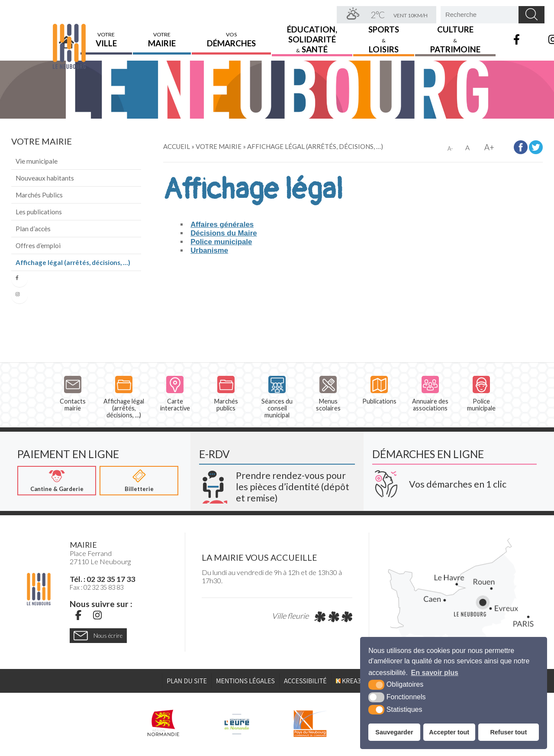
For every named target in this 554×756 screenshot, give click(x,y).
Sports (384, 33)
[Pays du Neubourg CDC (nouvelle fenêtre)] (310, 724)
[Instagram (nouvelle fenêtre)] (97, 615)
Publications (379, 390)
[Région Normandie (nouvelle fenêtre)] (164, 724)
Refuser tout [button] (508, 732)
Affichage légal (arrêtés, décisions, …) (73, 262)
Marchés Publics (39, 195)
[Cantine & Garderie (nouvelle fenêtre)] (57, 481)
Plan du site (187, 681)
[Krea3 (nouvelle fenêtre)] (277, 484)
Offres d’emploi (38, 246)
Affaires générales (222, 225)
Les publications (39, 212)
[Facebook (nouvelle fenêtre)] (78, 615)
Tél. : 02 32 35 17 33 (102, 579)
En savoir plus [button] (435, 673)
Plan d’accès (33, 229)
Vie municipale (37, 161)
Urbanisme (209, 250)
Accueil (67, 33)
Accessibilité (305, 681)
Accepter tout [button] (449, 732)
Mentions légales (245, 681)
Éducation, (312, 33)
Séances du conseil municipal (277, 397)
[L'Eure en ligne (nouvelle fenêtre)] (237, 724)
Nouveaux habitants (45, 178)
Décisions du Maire (224, 233)
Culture (455, 33)
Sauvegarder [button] (394, 732)
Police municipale (221, 242)
